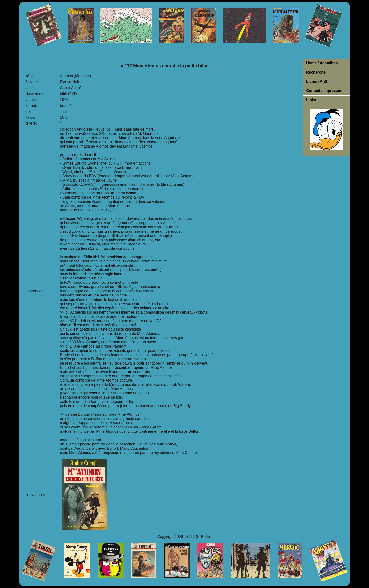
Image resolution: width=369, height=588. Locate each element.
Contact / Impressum (325, 91)
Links (311, 100)
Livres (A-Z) (317, 81)
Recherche (316, 72)
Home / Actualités (322, 63)
